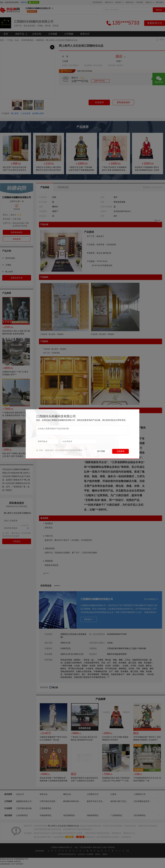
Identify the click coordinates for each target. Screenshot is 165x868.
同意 (40, 450)
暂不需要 (101, 451)
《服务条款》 (49, 450)
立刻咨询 (120, 451)
